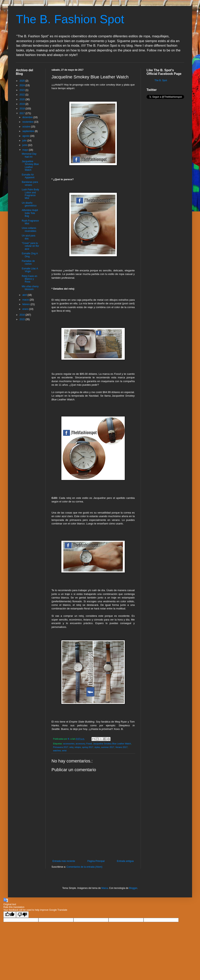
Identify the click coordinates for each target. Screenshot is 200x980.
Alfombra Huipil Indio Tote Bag (30, 213)
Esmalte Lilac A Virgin (30, 270)
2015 (23, 319)
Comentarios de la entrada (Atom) (84, 867)
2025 (23, 81)
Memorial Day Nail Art (29, 155)
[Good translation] (10, 915)
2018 (23, 109)
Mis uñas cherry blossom (30, 288)
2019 (23, 104)
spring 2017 (88, 747)
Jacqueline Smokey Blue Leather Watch (112, 744)
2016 (23, 315)
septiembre (29, 131)
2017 (23, 113)
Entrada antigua (125, 861)
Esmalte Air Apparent (28, 176)
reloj (71, 747)
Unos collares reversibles (29, 229)
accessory (80, 744)
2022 (23, 95)
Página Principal (96, 861)
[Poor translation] (22, 915)
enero (26, 309)
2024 (23, 85)
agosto (26, 136)
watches (57, 751)
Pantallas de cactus (28, 262)
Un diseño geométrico (29, 204)
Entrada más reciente (64, 861)
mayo (26, 150)
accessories (69, 744)
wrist (64, 751)
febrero (26, 304)
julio (25, 141)
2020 (23, 99)
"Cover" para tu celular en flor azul (30, 246)
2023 (23, 90)
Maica (105, 888)
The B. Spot (161, 80)
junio (25, 145)
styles (97, 747)
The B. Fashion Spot (70, 19)
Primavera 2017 (61, 747)
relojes (78, 747)
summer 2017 (108, 747)
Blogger (133, 888)
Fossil (89, 744)
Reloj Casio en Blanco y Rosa (30, 279)
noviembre (28, 122)
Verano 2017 (121, 747)
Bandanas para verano (30, 183)
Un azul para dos (29, 237)
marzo (26, 300)
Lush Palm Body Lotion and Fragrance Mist (30, 194)
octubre (27, 127)
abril (25, 295)
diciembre (28, 117)
